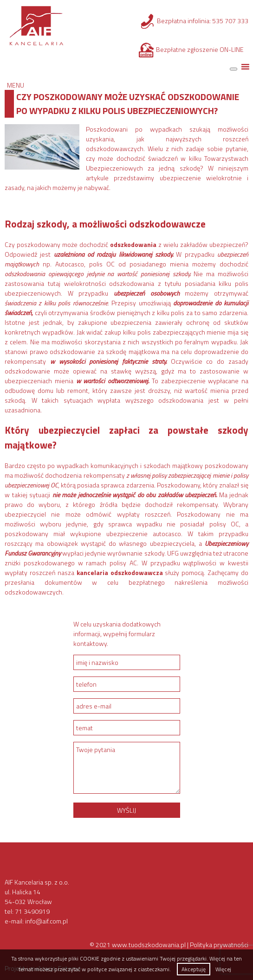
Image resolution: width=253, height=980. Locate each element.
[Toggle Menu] (234, 69)
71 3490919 (32, 911)
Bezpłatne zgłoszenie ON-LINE (200, 49)
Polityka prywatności (219, 945)
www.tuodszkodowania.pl (149, 945)
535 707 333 (230, 21)
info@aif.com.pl (46, 921)
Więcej (223, 969)
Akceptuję (194, 969)
